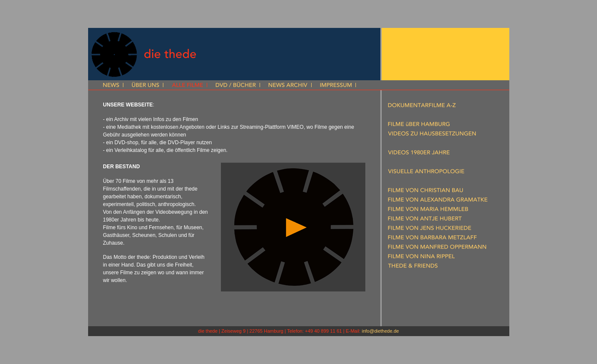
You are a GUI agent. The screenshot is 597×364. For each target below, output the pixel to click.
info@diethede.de (380, 331)
